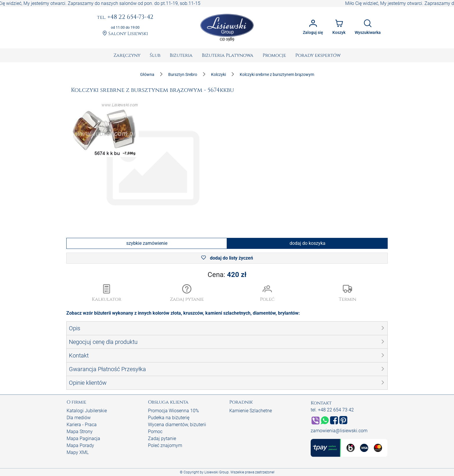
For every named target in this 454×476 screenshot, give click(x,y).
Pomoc (155, 432)
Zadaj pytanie (162, 438)
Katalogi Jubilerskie (87, 411)
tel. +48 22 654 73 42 (332, 410)
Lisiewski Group (217, 472)
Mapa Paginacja (83, 438)
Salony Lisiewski (125, 34)
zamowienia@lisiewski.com (339, 431)
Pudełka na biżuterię (169, 418)
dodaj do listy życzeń (227, 258)
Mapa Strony (80, 432)
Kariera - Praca (82, 425)
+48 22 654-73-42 (125, 17)
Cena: (227, 275)
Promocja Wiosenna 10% (173, 411)
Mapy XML (78, 452)
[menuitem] (127, 55)
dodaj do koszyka (307, 243)
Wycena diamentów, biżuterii (177, 425)
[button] (187, 293)
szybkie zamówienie (147, 243)
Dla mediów (79, 418)
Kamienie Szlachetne (251, 411)
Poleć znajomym (165, 445)
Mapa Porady (80, 445)
